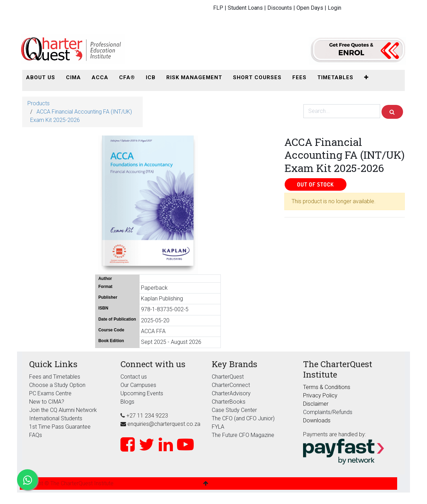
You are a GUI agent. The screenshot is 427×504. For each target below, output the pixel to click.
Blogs (127, 402)
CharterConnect (231, 385)
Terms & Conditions (327, 387)
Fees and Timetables (55, 377)
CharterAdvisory (231, 393)
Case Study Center (234, 410)
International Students (56, 418)
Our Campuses (138, 385)
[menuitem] (41, 78)
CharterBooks (229, 402)
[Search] (392, 112)
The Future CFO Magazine (243, 435)
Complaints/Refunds (328, 412)
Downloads (317, 420)
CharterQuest (228, 377)
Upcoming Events (142, 393)
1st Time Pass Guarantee (61, 427)
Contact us (134, 377)
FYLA (218, 427)
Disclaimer (316, 404)
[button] (366, 78)
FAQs (36, 435)
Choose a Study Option (57, 385)
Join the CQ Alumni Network (63, 410)
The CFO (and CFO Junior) (243, 418)
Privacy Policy (320, 395)
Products (39, 103)
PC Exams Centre (50, 393)
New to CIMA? (47, 402)
